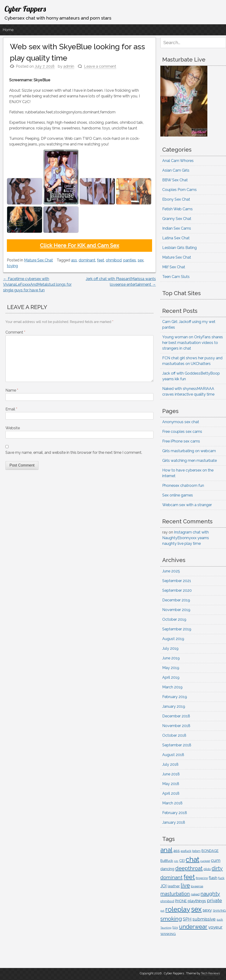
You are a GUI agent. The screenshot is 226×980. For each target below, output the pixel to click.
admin (69, 66)
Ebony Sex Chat (176, 199)
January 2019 (174, 706)
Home (8, 30)
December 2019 (176, 600)
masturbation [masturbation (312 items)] (175, 894)
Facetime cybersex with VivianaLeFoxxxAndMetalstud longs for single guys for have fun (37, 284)
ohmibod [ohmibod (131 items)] (167, 901)
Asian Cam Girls (176, 170)
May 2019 (171, 668)
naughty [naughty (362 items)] (210, 894)
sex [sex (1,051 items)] (196, 909)
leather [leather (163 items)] (174, 886)
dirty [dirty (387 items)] (217, 868)
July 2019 (170, 648)
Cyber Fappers (25, 9)
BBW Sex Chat (175, 180)
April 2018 (171, 793)
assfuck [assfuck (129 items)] (186, 851)
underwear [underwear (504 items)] (193, 927)
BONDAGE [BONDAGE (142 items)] (210, 851)
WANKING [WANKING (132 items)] (168, 934)
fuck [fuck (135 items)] (221, 878)
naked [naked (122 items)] (195, 894)
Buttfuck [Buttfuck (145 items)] (167, 861)
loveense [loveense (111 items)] (197, 886)
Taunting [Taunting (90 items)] (166, 928)
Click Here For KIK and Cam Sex (79, 245)
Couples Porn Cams (179, 190)
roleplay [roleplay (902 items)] (178, 909)
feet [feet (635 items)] (189, 877)
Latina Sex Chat (176, 238)
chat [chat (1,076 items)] (192, 859)
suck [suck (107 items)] (220, 920)
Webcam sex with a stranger (187, 505)
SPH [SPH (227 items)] (187, 919)
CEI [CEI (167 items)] (182, 861)
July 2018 (170, 764)
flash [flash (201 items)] (213, 878)
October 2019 (174, 619)
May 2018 (171, 784)
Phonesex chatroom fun (183, 486)
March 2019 (172, 687)
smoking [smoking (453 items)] (171, 919)
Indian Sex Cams (177, 228)
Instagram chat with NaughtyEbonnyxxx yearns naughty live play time (186, 538)
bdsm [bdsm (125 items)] (196, 851)
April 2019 (171, 677)
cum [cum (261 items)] (216, 860)
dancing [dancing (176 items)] (167, 869)
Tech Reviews (210, 973)
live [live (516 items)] (185, 885)
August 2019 (173, 639)
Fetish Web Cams (177, 209)
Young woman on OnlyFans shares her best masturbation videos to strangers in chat (193, 343)
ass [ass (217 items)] (177, 851)
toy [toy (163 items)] (175, 927)
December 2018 (176, 716)
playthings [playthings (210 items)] (197, 901)
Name (12, 390)
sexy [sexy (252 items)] (207, 910)
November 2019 (176, 610)
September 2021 (177, 581)
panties (130, 260)
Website (13, 428)
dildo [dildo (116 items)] (207, 869)
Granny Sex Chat (177, 219)
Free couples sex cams (182, 432)
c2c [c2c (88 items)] (176, 861)
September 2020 (177, 590)
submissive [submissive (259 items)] (204, 919)
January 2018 (174, 822)
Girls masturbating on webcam (189, 451)
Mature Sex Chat (38, 260)
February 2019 (175, 697)
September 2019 (177, 629)
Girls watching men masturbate (190, 461)
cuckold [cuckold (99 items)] (205, 861)
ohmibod (114, 260)
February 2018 (175, 813)
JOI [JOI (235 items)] (164, 886)
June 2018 (171, 774)
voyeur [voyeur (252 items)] (215, 927)
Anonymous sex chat (181, 422)
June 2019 (171, 658)
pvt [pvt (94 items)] (162, 911)
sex (141, 260)
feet (101, 260)
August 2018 (173, 755)
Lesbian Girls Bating (179, 248)
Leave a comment (100, 66)
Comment (15, 332)
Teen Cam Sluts (176, 277)
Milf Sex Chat (174, 267)
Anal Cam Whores (178, 161)
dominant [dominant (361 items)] (171, 877)
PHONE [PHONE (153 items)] (181, 901)
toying (12, 266)
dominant (87, 260)
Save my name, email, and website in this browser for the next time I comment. (74, 453)
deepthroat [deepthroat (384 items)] (189, 868)
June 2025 (171, 571)
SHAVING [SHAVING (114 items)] (219, 911)
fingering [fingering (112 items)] (202, 878)
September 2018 (177, 745)
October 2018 (174, 735)
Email (11, 409)
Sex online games (178, 495)
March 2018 (172, 803)
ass (74, 260)
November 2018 (176, 726)
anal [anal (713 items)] (166, 850)
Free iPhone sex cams (181, 441)
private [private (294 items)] (214, 901)
